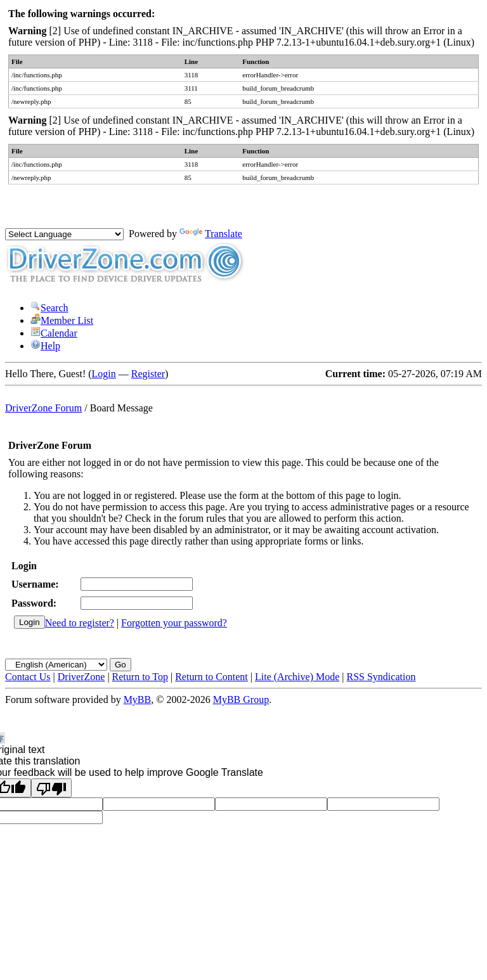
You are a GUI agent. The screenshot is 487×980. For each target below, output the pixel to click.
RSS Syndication (381, 677)
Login (104, 374)
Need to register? (80, 623)
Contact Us (28, 677)
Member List (62, 320)
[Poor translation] (51, 788)
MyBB (138, 700)
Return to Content (211, 677)
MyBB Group (241, 700)
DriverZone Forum (43, 408)
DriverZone (81, 677)
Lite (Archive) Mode (297, 677)
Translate (211, 234)
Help (45, 346)
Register (148, 374)
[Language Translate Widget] (64, 234)
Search (49, 308)
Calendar (54, 333)
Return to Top (140, 677)
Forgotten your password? (174, 623)
